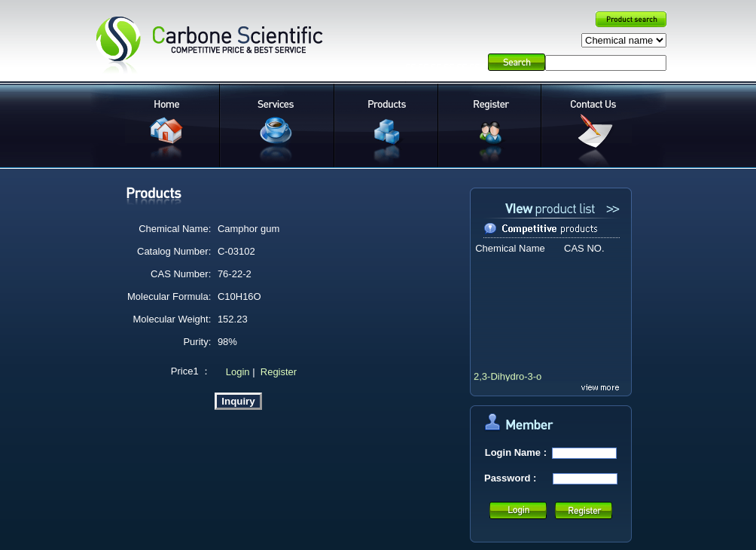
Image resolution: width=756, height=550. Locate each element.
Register (279, 372)
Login (236, 372)
